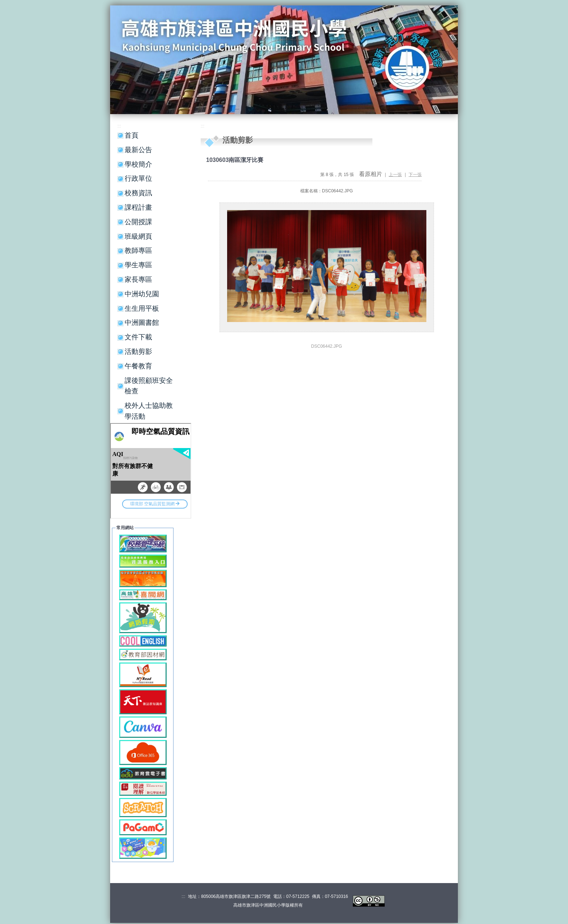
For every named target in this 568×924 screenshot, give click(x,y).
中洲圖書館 (142, 323)
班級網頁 (138, 236)
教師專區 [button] (138, 250)
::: (408, 24)
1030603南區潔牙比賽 (235, 160)
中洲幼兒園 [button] (142, 294)
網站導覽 (425, 24)
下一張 (415, 175)
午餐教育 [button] (138, 366)
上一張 (395, 175)
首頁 (131, 135)
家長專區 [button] (138, 279)
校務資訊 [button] (138, 193)
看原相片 (371, 174)
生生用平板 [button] (142, 308)
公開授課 (138, 222)
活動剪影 (138, 352)
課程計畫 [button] (138, 207)
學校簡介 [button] (138, 164)
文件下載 (138, 337)
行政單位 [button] (138, 178)
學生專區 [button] (138, 265)
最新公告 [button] (138, 150)
